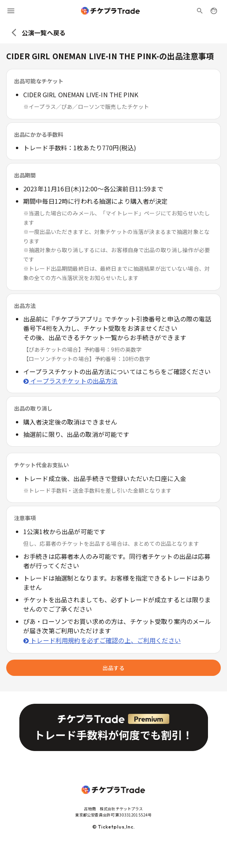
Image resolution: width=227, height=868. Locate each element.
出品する (113, 668)
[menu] (11, 11)
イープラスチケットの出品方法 (70, 381)
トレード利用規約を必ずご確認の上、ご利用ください (102, 640)
